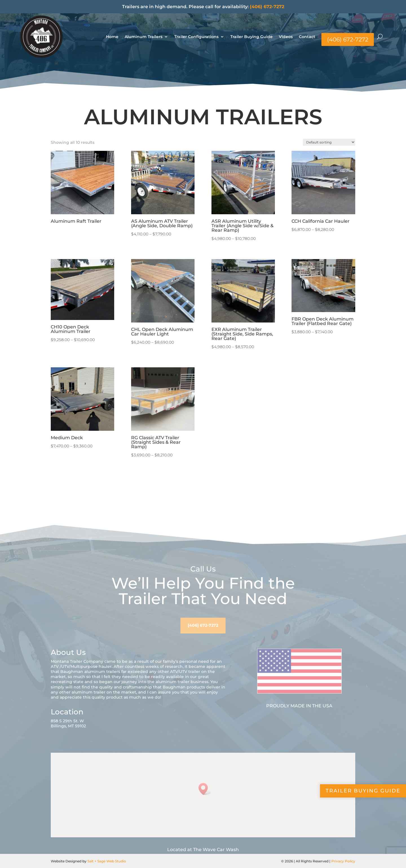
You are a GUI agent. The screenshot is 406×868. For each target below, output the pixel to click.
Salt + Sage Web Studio (107, 861)
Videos (286, 37)
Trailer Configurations (196, 37)
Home (112, 37)
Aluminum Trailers (144, 37)
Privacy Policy (343, 861)
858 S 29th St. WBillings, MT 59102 (68, 740)
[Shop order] (329, 142)
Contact (307, 37)
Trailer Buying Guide (251, 37)
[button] (205, 806)
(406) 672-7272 (267, 7)
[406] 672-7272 (203, 642)
